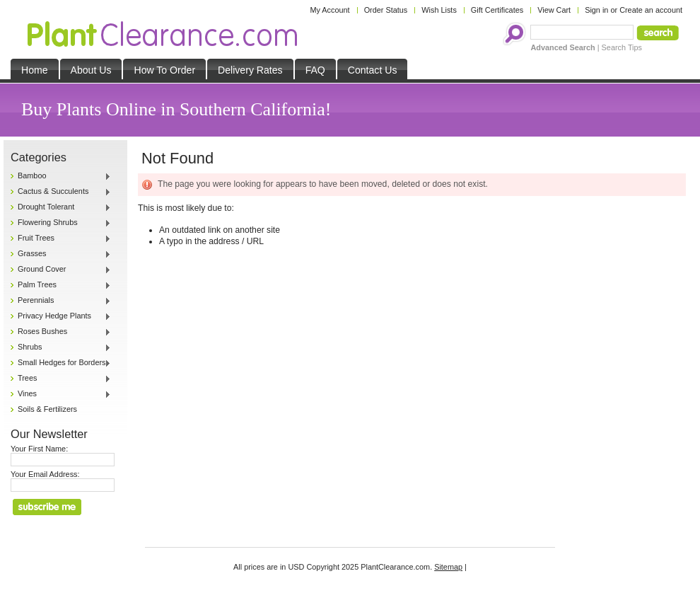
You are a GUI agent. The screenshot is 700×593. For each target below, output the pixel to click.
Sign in (596, 10)
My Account (329, 10)
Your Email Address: (45, 474)
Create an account (651, 10)
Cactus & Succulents (61, 192)
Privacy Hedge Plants (61, 316)
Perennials (61, 301)
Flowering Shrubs (61, 223)
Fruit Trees (61, 238)
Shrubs (61, 347)
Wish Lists (439, 10)
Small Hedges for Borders (61, 363)
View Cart (554, 10)
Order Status (386, 10)
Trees (61, 379)
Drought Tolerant (61, 207)
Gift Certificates (497, 10)
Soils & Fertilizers (47, 409)
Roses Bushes (61, 332)
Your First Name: (39, 449)
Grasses (61, 254)
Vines (61, 394)
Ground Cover (61, 270)
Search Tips (622, 47)
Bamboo (61, 176)
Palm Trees (61, 285)
